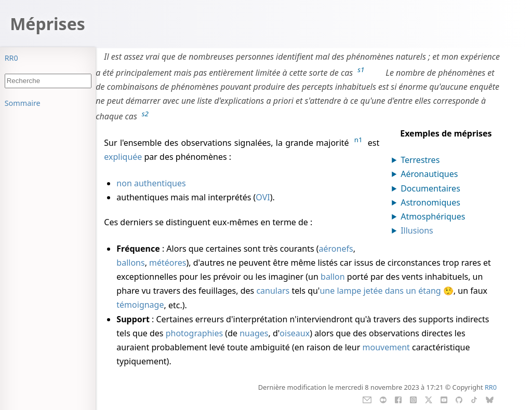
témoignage (140, 305)
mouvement (386, 347)
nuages (254, 333)
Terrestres (420, 160)
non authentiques (151, 183)
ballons (130, 263)
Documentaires (430, 188)
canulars (273, 291)
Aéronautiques (429, 174)
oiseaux (295, 333)
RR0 (11, 58)
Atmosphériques (433, 216)
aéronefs (336, 249)
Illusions (417, 230)
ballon (333, 277)
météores (168, 263)
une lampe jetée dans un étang (380, 291)
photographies (195, 333)
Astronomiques (430, 202)
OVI (263, 197)
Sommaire (23, 103)
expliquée (123, 157)
